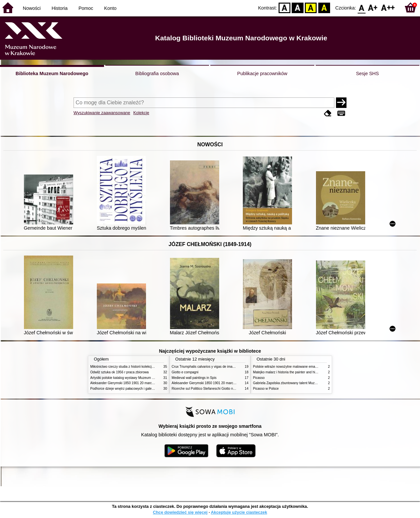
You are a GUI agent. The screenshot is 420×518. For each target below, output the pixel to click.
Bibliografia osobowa (157, 73)
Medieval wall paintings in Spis (194, 378)
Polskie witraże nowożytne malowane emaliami (287, 367)
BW (298, 7)
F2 (388, 7)
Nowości (32, 8)
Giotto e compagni (185, 372)
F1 (373, 7)
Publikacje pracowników (262, 73)
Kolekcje (141, 113)
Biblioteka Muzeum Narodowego (52, 73)
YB (311, 7)
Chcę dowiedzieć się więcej (180, 512)
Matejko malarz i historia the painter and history (288, 372)
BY (324, 7)
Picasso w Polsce (266, 389)
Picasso (259, 378)
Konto (110, 8)
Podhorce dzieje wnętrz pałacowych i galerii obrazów (129, 389)
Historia (60, 8)
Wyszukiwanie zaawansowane (102, 113)
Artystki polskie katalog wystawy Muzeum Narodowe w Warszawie (139, 378)
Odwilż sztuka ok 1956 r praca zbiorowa (119, 372)
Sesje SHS (367, 73)
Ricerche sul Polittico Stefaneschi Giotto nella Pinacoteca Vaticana (220, 389)
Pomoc (86, 8)
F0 (361, 7)
